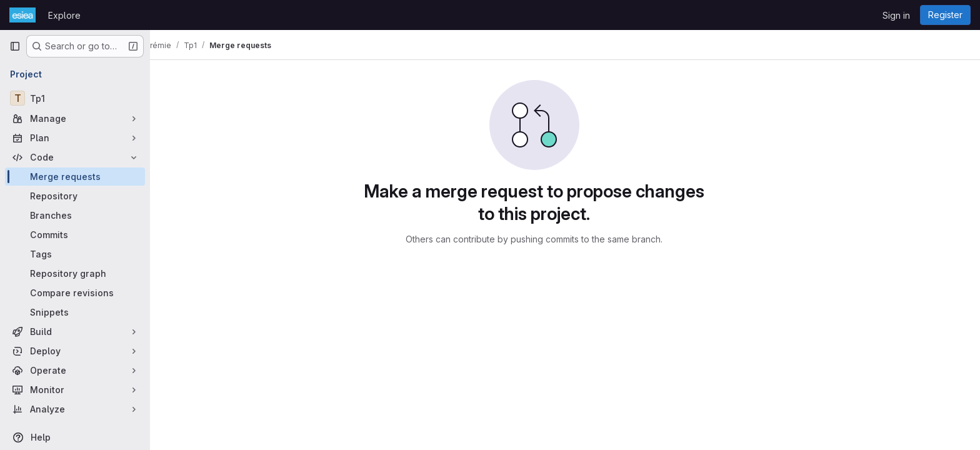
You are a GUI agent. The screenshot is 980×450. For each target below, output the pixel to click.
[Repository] (75, 196)
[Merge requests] (75, 177)
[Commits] (75, 235)
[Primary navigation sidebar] (15, 46)
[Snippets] (75, 312)
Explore (64, 15)
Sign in (896, 15)
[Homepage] (22, 15)
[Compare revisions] (75, 293)
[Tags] (75, 254)
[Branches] (75, 215)
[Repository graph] (75, 273)
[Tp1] (75, 98)
